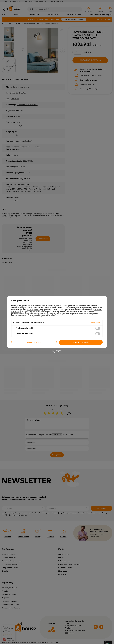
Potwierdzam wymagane (34, 342)
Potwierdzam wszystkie (81, 342)
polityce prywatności (33, 310)
